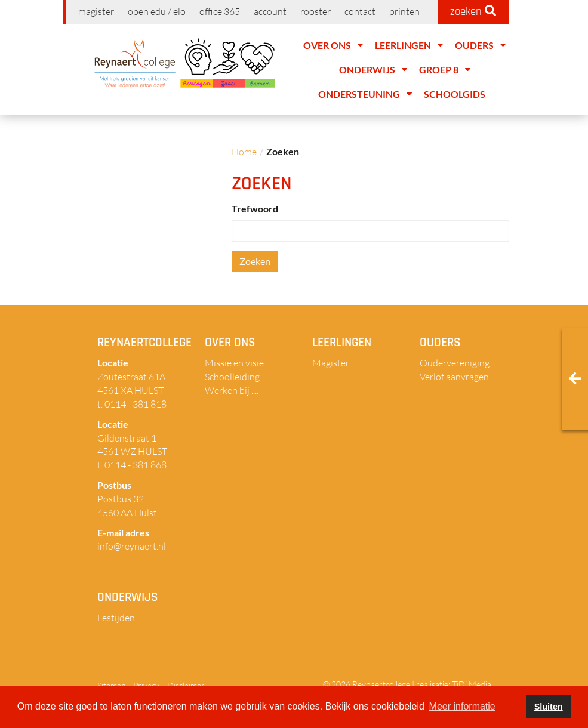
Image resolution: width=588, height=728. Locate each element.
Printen (404, 11)
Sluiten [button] (549, 707)
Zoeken (255, 261)
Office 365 (220, 11)
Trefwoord (255, 209)
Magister (96, 11)
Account (270, 11)
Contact (360, 11)
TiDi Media (472, 684)
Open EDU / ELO (157, 11)
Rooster (315, 11)
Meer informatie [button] (462, 706)
